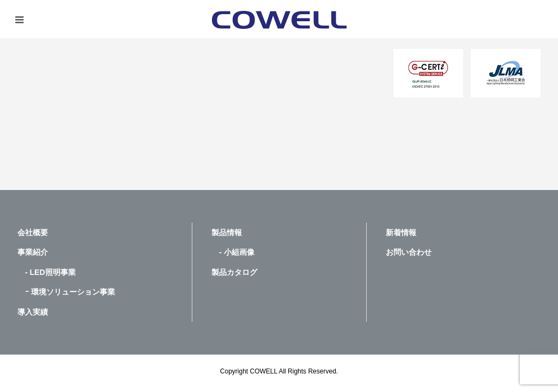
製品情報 (227, 232)
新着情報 (401, 232)
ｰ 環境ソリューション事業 (66, 292)
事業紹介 (33, 252)
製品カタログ (234, 272)
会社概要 (33, 232)
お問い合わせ (409, 252)
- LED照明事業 (47, 272)
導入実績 (33, 312)
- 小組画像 (233, 252)
